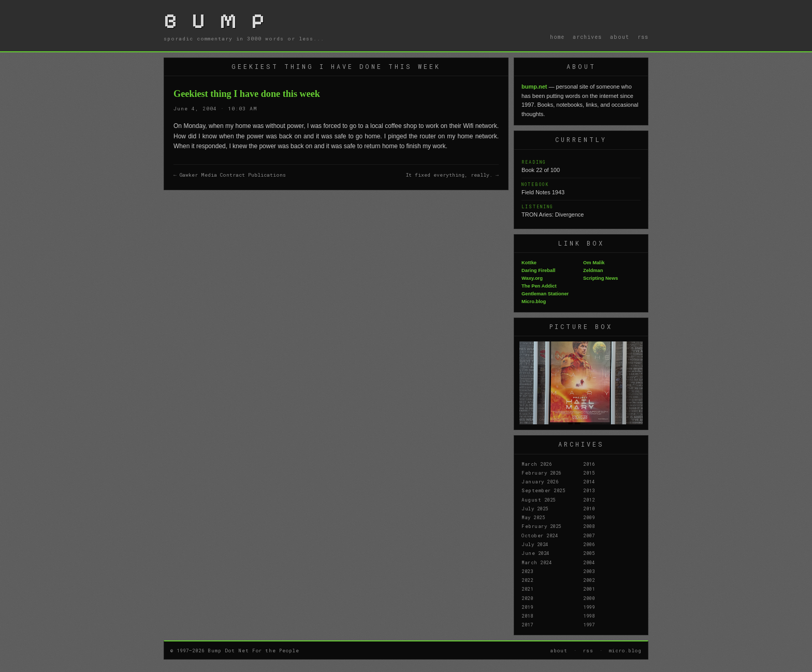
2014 (589, 481)
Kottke (529, 263)
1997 (589, 624)
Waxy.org (532, 278)
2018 (527, 616)
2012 (589, 499)
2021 (527, 589)
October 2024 (540, 535)
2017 (527, 624)
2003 (589, 571)
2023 (527, 571)
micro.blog (625, 650)
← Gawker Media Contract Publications (230, 175)
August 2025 (539, 499)
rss (643, 37)
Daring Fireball (538, 270)
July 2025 (535, 508)
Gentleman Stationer (545, 294)
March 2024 (536, 562)
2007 (589, 535)
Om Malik (594, 263)
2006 (589, 544)
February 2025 (541, 526)
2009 (589, 517)
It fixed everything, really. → (452, 175)
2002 (589, 580)
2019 (527, 607)
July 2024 (535, 544)
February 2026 (541, 473)
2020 (527, 598)
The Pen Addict (539, 286)
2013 (589, 490)
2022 (527, 580)
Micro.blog (534, 302)
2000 (589, 598)
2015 (589, 473)
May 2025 (533, 517)
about (620, 37)
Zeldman (593, 270)
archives (587, 37)
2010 (589, 508)
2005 (589, 553)
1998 (589, 616)
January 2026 (540, 481)
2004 (589, 562)
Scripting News (600, 278)
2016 (589, 464)
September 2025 (543, 490)
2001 (589, 589)
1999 (589, 607)
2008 (589, 526)
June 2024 (535, 553)
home (557, 37)
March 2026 (536, 464)
